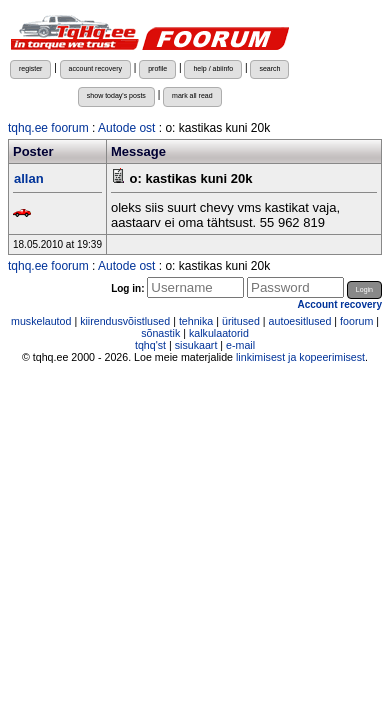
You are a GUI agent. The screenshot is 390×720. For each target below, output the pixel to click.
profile (157, 68)
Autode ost (126, 128)
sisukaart (196, 345)
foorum (356, 321)
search (269, 68)
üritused (241, 321)
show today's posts (116, 95)
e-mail (240, 345)
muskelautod (41, 321)
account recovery (95, 68)
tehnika (196, 321)
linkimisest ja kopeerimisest (300, 357)
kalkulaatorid (219, 333)
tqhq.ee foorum (48, 128)
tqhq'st (150, 345)
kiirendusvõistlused (125, 321)
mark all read (192, 95)
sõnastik (160, 333)
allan (29, 178)
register (30, 68)
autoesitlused (300, 321)
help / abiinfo (213, 68)
